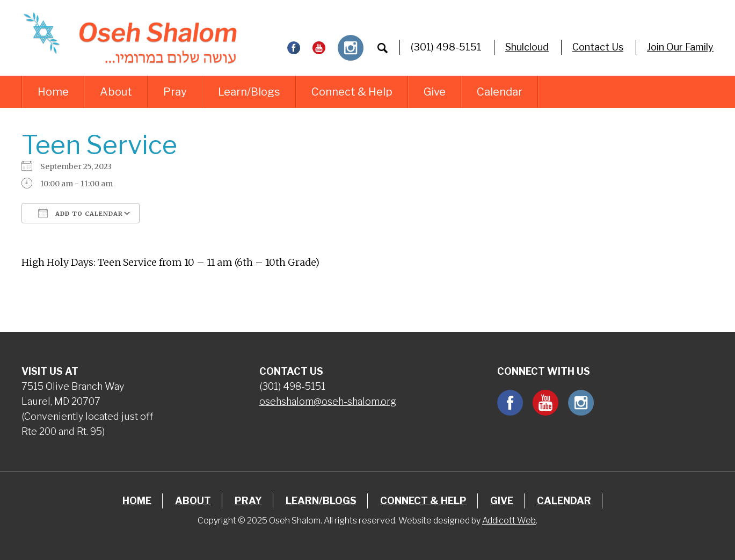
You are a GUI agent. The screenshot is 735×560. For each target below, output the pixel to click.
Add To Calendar (81, 213)
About (116, 92)
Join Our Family (680, 47)
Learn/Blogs (249, 92)
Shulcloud (527, 47)
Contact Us (598, 47)
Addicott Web (509, 521)
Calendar (500, 92)
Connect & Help (352, 92)
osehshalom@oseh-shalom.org (328, 401)
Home (53, 92)
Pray (175, 92)
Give (435, 92)
